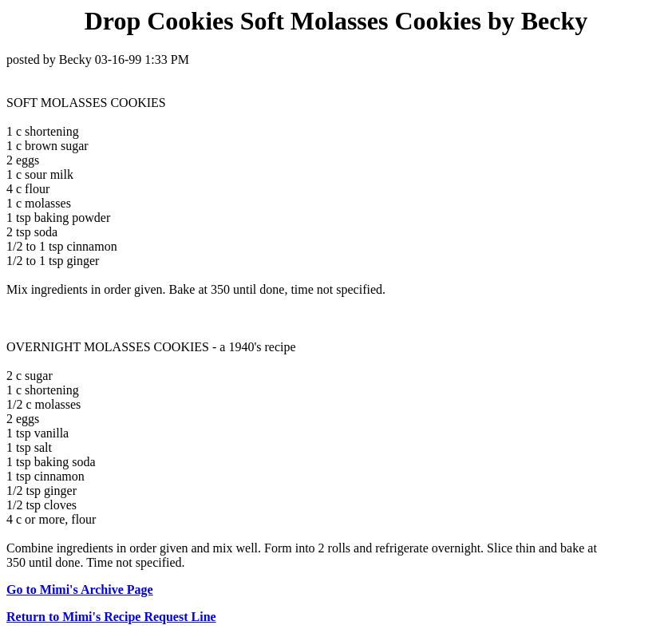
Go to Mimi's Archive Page (80, 590)
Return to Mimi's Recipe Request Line (111, 617)
